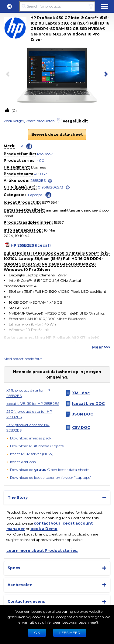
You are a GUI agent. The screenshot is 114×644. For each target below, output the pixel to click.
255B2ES (38, 180)
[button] (9, 6)
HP (20, 146)
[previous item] (9, 75)
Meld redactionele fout (23, 359)
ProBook (45, 154)
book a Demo (44, 529)
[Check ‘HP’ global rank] (29, 146)
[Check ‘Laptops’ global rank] (48, 194)
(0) (14, 110)
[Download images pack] (29, 438)
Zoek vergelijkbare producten (29, 121)
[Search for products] (57, 6)
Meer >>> (101, 347)
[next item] (105, 75)
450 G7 (41, 174)
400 (40, 160)
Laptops (35, 195)
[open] (50, 181)
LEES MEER (70, 633)
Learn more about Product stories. (42, 551)
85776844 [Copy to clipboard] (51, 202)
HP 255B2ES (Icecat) (31, 245)
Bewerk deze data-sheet (57, 134)
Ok (37, 633)
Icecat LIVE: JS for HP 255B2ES (33, 404)
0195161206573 (50, 187)
